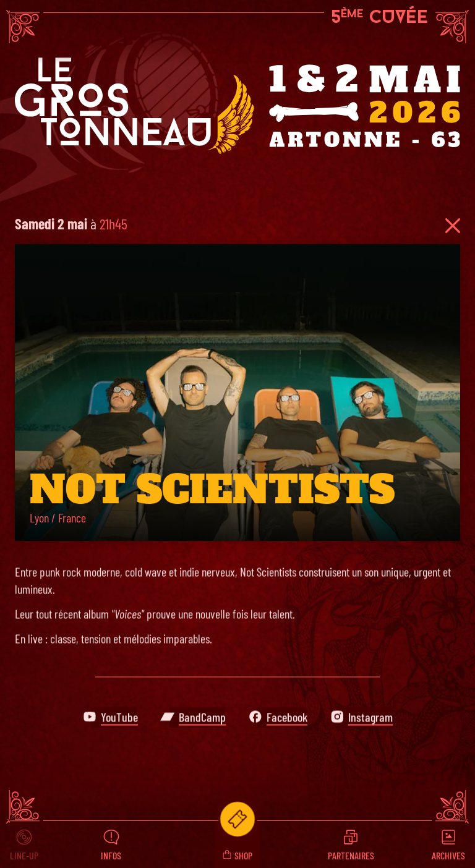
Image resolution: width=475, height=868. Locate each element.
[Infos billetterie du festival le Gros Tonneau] (237, 819)
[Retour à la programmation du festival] (453, 226)
